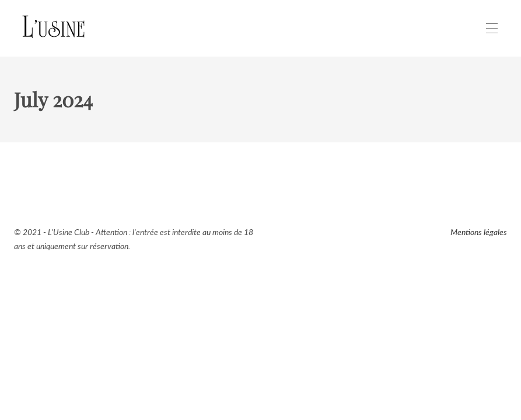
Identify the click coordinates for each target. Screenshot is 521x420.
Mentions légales (479, 232)
